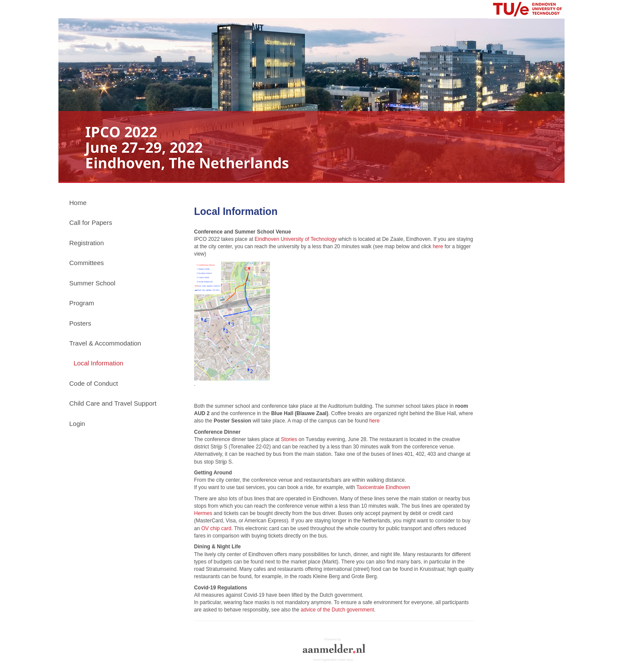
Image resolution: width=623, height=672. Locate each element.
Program (82, 303)
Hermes (203, 513)
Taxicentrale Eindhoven (383, 487)
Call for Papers (91, 222)
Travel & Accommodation (105, 343)
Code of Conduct (94, 383)
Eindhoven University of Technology (296, 239)
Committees (87, 263)
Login (77, 424)
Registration (87, 243)
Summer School (92, 283)
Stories (289, 439)
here (438, 246)
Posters (80, 323)
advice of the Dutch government (337, 610)
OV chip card (216, 528)
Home (78, 203)
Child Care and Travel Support (113, 403)
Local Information (98, 363)
